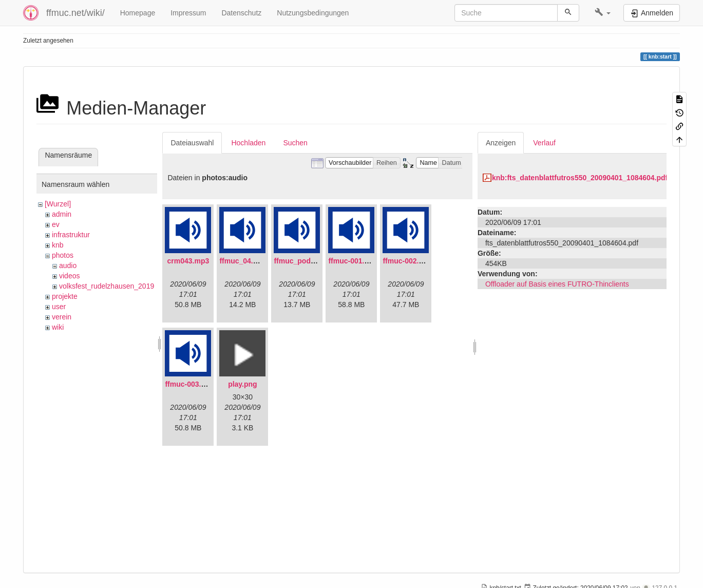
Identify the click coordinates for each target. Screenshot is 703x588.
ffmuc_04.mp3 (243, 261)
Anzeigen (501, 143)
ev (56, 224)
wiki (58, 327)
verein (62, 317)
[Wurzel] (58, 204)
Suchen (295, 143)
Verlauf (544, 143)
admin (62, 214)
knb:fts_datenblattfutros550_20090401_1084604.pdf (580, 178)
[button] (603, 13)
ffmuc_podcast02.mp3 (312, 261)
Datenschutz (241, 13)
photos (63, 255)
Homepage (138, 13)
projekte (65, 296)
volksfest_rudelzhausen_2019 (107, 286)
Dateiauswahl (192, 143)
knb (58, 245)
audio (68, 265)
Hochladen (248, 143)
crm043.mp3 (188, 261)
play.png (243, 384)
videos (69, 276)
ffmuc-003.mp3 (190, 384)
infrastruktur (71, 235)
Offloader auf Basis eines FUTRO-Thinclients (557, 284)
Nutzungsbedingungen (313, 13)
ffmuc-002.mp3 (408, 261)
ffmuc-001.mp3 (354, 261)
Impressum (188, 13)
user (59, 307)
